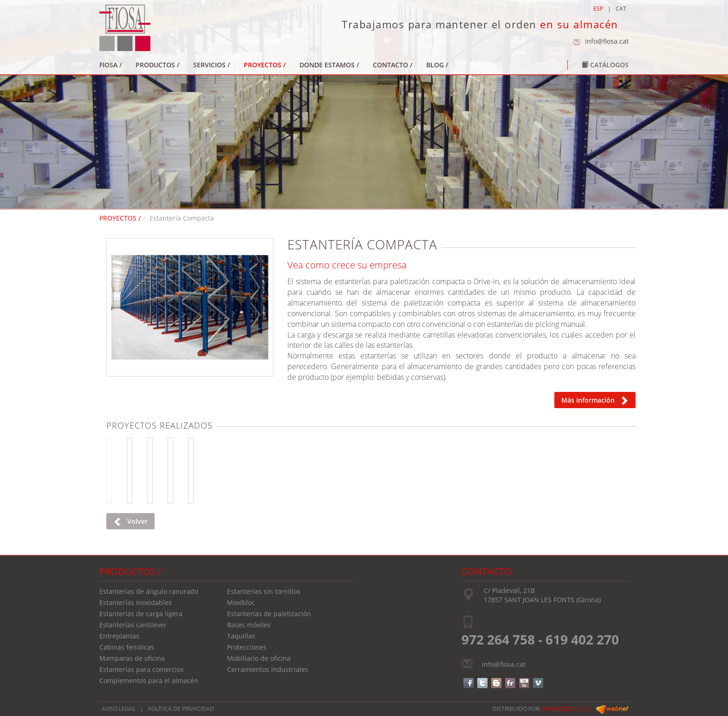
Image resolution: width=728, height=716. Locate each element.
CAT (621, 9)
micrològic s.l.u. (567, 709)
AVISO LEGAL (119, 709)
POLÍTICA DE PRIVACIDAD (181, 709)
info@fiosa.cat (607, 41)
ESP (598, 9)
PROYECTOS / (120, 218)
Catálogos (605, 65)
